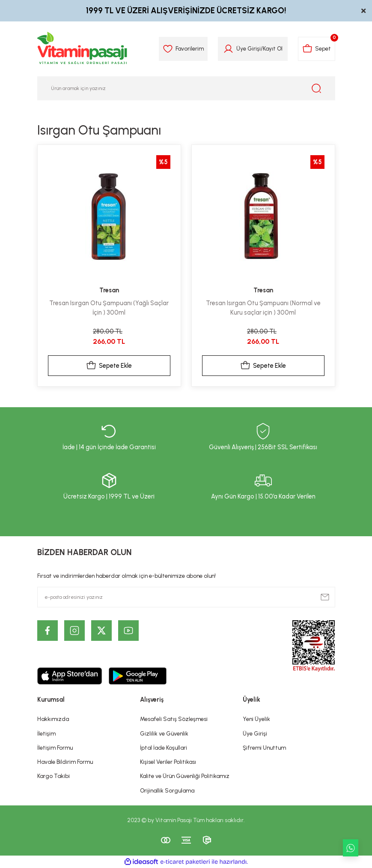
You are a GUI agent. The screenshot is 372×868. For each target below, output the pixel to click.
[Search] (186, 88)
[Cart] (317, 49)
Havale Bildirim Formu (65, 762)
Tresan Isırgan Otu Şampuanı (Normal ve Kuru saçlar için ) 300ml (263, 308)
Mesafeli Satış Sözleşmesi (174, 719)
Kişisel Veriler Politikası (168, 762)
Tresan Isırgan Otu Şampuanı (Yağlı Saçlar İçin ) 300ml (109, 308)
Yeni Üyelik (256, 719)
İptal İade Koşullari (164, 748)
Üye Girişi (255, 733)
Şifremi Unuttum (264, 748)
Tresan (109, 290)
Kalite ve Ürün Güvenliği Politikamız (185, 776)
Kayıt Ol (273, 48)
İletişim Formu (55, 748)
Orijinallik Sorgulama (167, 790)
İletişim (46, 733)
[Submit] (325, 597)
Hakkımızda (53, 719)
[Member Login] (228, 49)
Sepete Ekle (109, 366)
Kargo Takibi (54, 776)
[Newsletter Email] (186, 597)
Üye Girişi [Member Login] (248, 48)
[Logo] (83, 49)
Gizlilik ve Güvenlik (164, 733)
